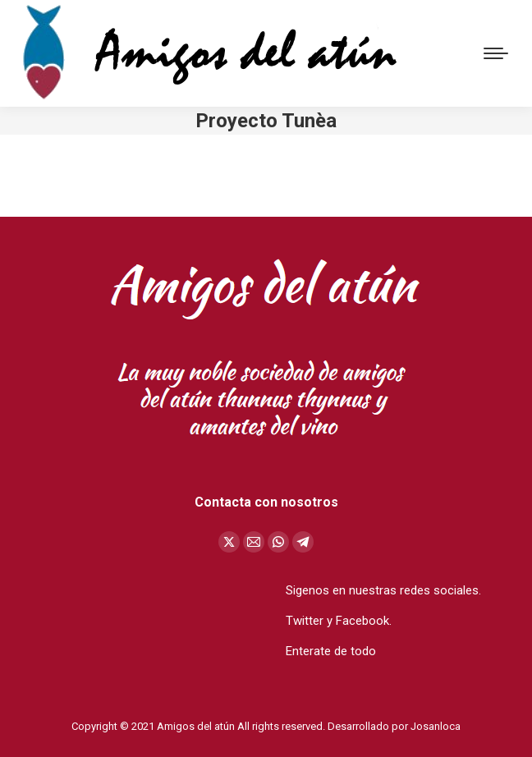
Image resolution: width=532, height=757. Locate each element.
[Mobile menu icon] (496, 53)
